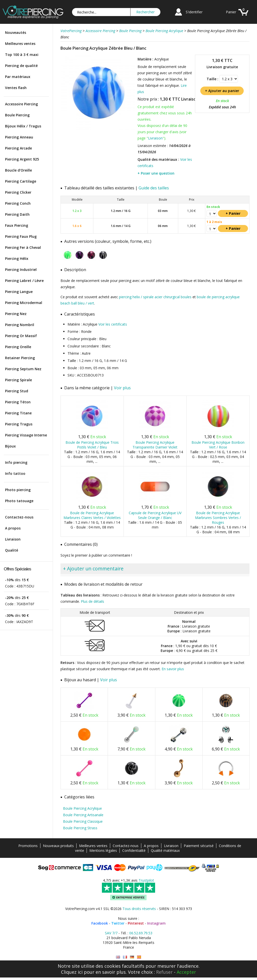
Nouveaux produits (58, 846)
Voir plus (122, 388)
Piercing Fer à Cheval (23, 247)
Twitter (118, 923)
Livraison (13, 539)
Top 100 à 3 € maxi (22, 55)
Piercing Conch (18, 203)
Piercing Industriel (21, 270)
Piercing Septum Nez (23, 369)
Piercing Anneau (19, 137)
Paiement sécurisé (199, 846)
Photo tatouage (19, 501)
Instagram (156, 923)
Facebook (100, 923)
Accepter (186, 972)
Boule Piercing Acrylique (82, 808)
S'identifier (194, 12)
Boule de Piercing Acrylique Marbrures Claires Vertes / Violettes (92, 515)
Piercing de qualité (21, 66)
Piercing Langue (19, 292)
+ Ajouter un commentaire (93, 569)
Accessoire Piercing (21, 104)
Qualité (12, 550)
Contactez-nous (19, 517)
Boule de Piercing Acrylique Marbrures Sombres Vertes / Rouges (218, 518)
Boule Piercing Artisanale (83, 815)
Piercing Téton (18, 402)
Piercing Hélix (17, 258)
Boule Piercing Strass (80, 828)
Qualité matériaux (165, 850)
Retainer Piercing (20, 358)
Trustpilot (146, 880)
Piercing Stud (17, 391)
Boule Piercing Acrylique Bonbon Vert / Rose (218, 445)
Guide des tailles (154, 188)
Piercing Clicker (18, 192)
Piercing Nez (16, 314)
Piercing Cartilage (21, 181)
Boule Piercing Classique (83, 821)
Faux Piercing (17, 225)
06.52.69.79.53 (141, 933)
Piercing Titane (18, 413)
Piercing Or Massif (21, 336)
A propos (13, 528)
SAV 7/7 (111, 933)
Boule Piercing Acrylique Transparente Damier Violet (155, 445)
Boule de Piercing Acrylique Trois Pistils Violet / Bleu (92, 445)
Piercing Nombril (20, 325)
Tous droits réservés (139, 909)
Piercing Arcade (18, 148)
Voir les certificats (113, 324)
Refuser (164, 972)
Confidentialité (134, 850)
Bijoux (10, 446)
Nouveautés (16, 32)
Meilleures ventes (20, 44)
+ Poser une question (156, 173)
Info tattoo (15, 473)
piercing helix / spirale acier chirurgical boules (155, 297)
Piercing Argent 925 (22, 159)
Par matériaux (18, 77)
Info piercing (16, 462)
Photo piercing (18, 490)
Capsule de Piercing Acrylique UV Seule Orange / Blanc (155, 515)
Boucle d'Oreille (18, 170)
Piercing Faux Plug (21, 236)
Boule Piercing (17, 115)
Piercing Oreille (18, 347)
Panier (231, 12)
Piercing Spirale (18, 380)
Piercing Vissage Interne (26, 435)
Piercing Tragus (19, 424)
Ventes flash (16, 88)
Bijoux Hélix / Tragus (23, 126)
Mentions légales (103, 850)
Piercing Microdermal (24, 303)
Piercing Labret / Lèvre (24, 281)
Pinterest (136, 923)
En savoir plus (173, 669)
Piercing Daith (17, 214)
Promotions (28, 846)
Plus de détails (92, 601)
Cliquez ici (72, 972)
